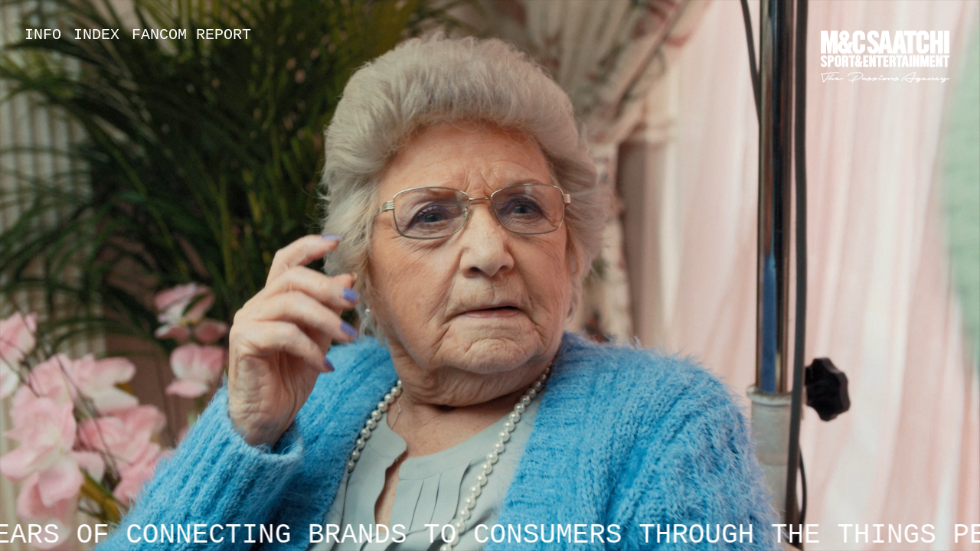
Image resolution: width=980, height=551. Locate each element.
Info (43, 35)
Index (96, 35)
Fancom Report (191, 35)
